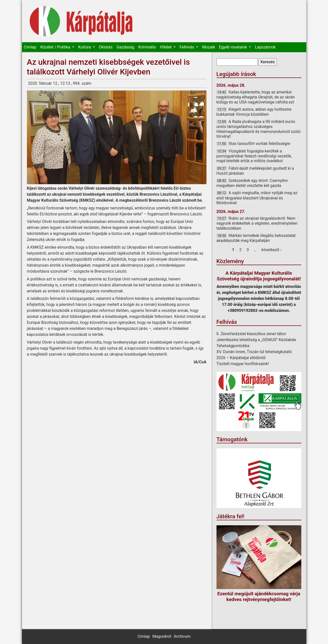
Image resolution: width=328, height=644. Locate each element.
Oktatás (106, 47)
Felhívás (187, 47)
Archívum (182, 636)
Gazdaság (125, 47)
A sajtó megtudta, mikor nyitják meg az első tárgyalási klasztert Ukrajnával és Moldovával (257, 198)
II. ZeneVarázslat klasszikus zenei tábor (251, 334)
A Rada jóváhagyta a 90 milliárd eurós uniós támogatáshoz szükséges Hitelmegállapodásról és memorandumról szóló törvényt (259, 129)
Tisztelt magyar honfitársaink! (243, 364)
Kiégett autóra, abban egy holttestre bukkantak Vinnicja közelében (254, 112)
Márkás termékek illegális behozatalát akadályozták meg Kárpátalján (256, 238)
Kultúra (85, 47)
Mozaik (209, 47)
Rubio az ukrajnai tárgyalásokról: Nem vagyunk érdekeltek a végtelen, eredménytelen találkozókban (257, 223)
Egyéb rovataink (233, 47)
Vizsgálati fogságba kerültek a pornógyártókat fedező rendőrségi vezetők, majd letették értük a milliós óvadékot (254, 156)
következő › (272, 250)
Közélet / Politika (56, 47)
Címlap (30, 47)
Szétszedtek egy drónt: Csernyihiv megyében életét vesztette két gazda (252, 183)
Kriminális (147, 47)
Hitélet (166, 47)
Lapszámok (265, 47)
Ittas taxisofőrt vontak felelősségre (259, 144)
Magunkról (162, 636)
